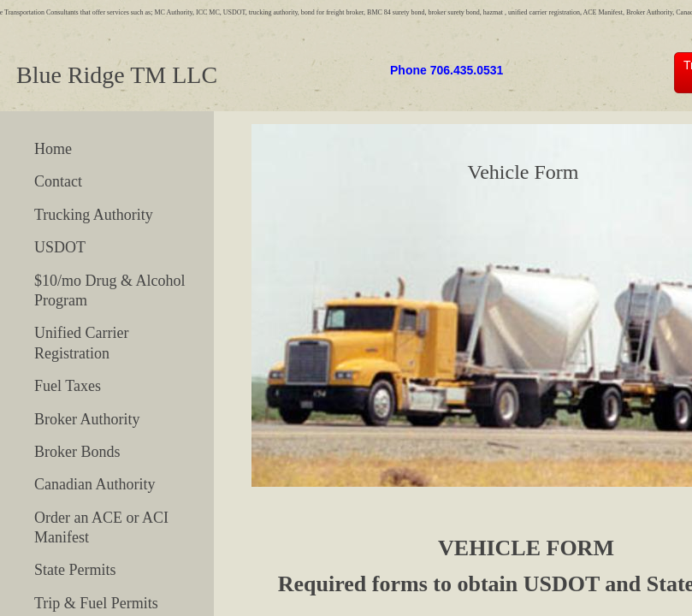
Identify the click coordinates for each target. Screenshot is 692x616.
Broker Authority (87, 419)
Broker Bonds (77, 452)
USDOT (60, 247)
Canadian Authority (95, 484)
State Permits (75, 570)
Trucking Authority (94, 215)
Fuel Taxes (68, 386)
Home (53, 149)
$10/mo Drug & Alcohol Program (110, 290)
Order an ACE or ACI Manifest (101, 527)
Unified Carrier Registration (81, 343)
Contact (58, 181)
